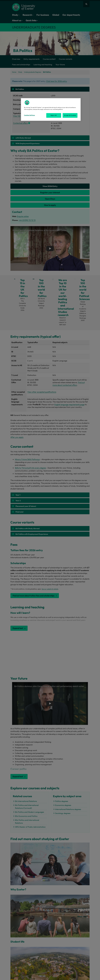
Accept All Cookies (70, 115)
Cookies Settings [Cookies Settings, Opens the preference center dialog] (29, 115)
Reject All (54, 115)
